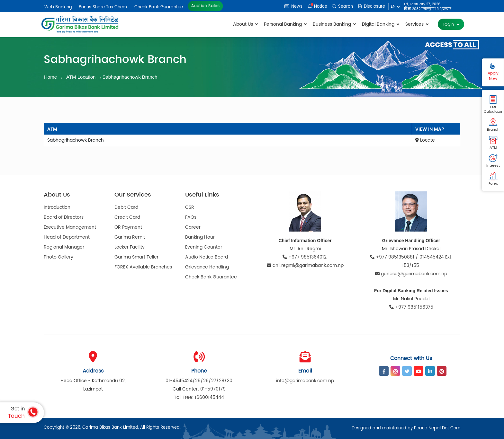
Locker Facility (130, 247)
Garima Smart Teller (136, 257)
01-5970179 (213, 389)
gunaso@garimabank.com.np (411, 274)
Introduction (57, 207)
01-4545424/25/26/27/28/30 (199, 381)
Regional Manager (64, 247)
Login (449, 25)
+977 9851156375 (411, 307)
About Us (245, 24)
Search (342, 7)
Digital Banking (380, 24)
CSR (190, 207)
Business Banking (334, 24)
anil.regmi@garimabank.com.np (305, 265)
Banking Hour (200, 237)
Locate (425, 140)
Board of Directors (64, 217)
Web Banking (58, 7)
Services (417, 24)
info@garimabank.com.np (305, 381)
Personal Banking (285, 24)
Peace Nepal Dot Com (437, 428)
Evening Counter (204, 247)
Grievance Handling (207, 267)
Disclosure (371, 7)
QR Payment (128, 227)
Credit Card (127, 217)
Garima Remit (130, 237)
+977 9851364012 (305, 257)
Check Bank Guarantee (159, 7)
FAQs (191, 217)
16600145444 (209, 397)
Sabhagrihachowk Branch (130, 77)
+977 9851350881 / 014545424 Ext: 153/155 (411, 261)
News (293, 7)
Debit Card (126, 207)
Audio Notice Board (207, 257)
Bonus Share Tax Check (103, 7)
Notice (318, 7)
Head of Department (67, 237)
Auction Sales (206, 6)
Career (193, 227)
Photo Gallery (59, 257)
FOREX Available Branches (143, 267)
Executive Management (70, 227)
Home (50, 77)
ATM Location (81, 77)
